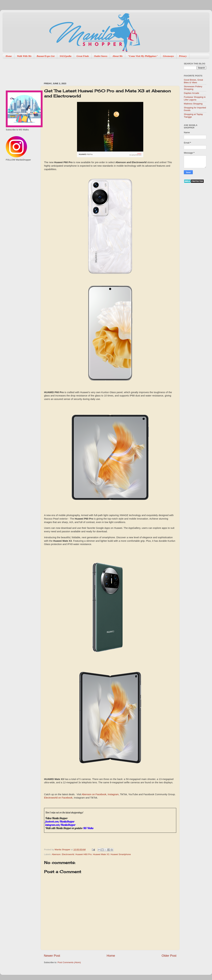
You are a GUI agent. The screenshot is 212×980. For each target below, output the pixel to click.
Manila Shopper (63, 850)
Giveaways (168, 56)
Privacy (183, 56)
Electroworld (68, 854)
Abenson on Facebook (94, 794)
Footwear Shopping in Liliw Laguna (195, 98)
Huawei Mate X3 (101, 854)
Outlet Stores (101, 56)
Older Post (169, 956)
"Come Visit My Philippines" (143, 56)
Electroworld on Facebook (58, 798)
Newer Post (52, 956)
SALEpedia (66, 56)
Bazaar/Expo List (46, 56)
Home (9, 56)
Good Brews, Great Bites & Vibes (193, 81)
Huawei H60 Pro (83, 854)
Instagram (113, 794)
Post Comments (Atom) (69, 962)
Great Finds (83, 56)
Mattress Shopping (193, 104)
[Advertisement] (104, 69)
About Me (118, 56)
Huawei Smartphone (121, 854)
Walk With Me (24, 56)
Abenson (56, 854)
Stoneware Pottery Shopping (193, 88)
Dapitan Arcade (191, 93)
